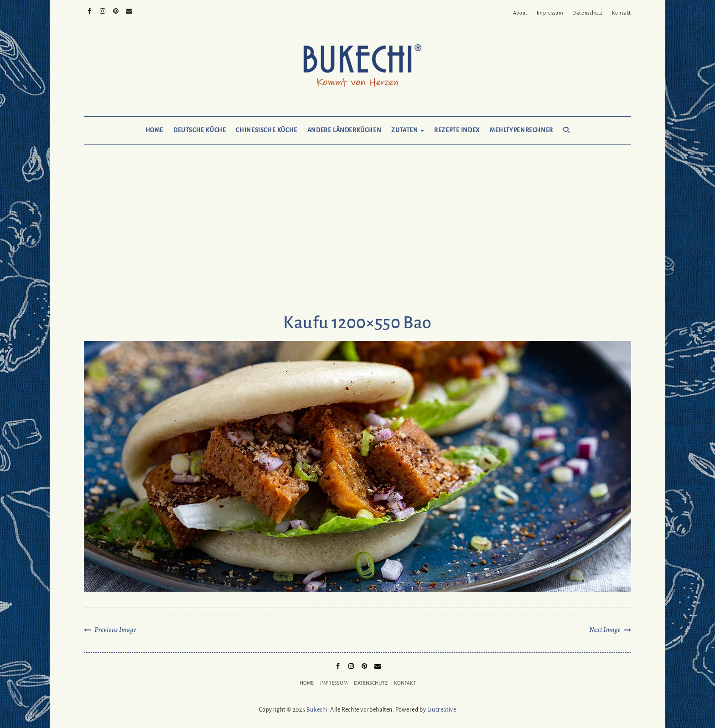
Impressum (550, 13)
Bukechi (317, 710)
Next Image (605, 630)
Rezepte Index (457, 130)
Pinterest (116, 10)
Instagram (103, 10)
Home (154, 130)
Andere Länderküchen (345, 130)
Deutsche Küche (199, 130)
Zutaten (408, 130)
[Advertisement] (357, 238)
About (520, 13)
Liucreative (442, 710)
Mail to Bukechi (129, 10)
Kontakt (622, 13)
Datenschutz (588, 13)
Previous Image (115, 630)
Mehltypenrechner (521, 130)
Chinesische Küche (266, 130)
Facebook (90, 10)
